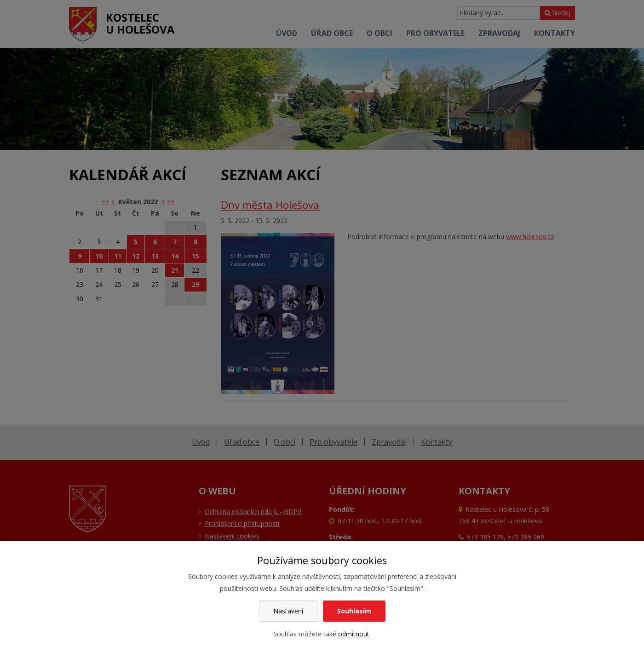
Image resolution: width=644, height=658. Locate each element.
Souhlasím (354, 611)
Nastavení (288, 611)
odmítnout (354, 634)
